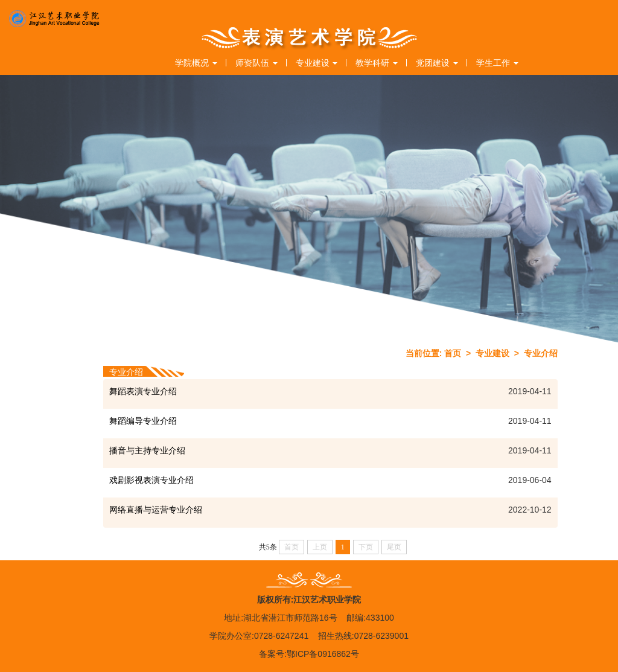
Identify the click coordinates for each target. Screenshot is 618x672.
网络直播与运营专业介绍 (156, 510)
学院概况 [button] (196, 63)
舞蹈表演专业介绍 (143, 391)
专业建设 (492, 353)
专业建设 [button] (317, 63)
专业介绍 (541, 353)
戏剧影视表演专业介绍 (151, 480)
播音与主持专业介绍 (147, 450)
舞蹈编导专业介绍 (143, 421)
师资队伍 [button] (256, 63)
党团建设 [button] (437, 63)
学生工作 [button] (497, 63)
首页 (453, 353)
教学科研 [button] (377, 63)
